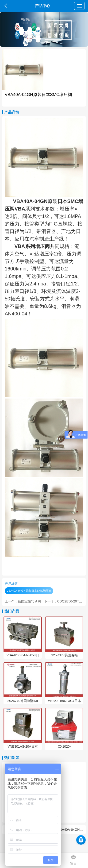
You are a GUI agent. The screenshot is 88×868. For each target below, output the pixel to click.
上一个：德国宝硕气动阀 (23, 601)
